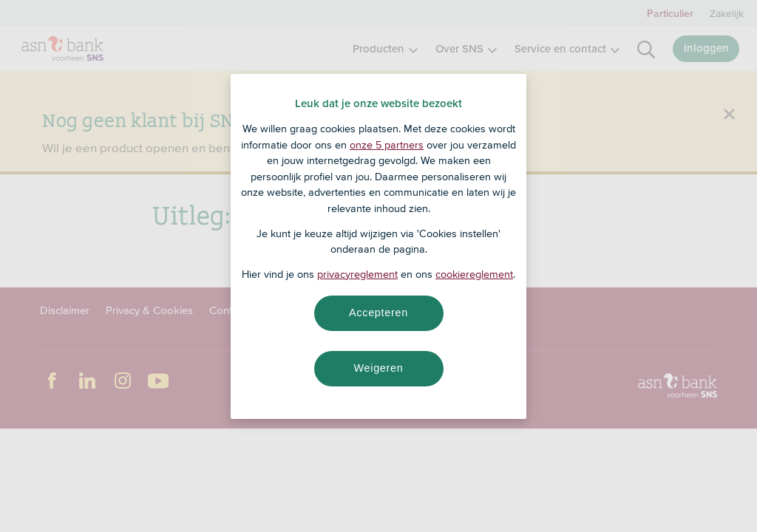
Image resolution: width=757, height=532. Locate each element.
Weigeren (378, 368)
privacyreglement (357, 274)
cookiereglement (474, 274)
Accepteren (378, 313)
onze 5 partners (387, 145)
